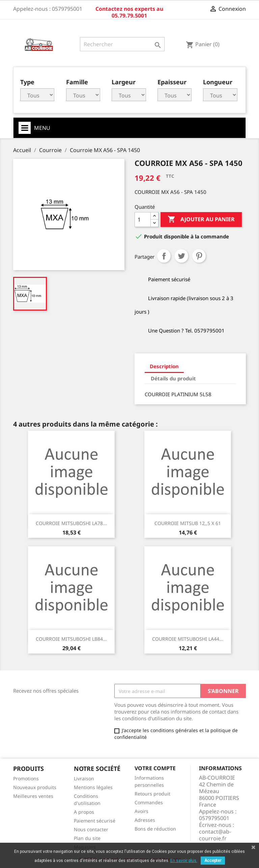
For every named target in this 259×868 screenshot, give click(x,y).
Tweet (181, 256)
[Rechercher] (122, 44)
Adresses (145, 820)
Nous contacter (91, 829)
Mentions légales (93, 787)
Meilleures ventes (33, 796)
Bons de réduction (155, 829)
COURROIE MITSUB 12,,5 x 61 (188, 523)
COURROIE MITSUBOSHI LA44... (188, 639)
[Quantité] (143, 220)
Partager (164, 256)
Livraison (84, 778)
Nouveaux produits (35, 787)
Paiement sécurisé (95, 821)
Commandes (149, 802)
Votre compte (155, 768)
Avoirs (141, 811)
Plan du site (87, 838)
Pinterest (199, 256)
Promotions (26, 778)
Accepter (213, 861)
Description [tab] (164, 366)
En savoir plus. (184, 861)
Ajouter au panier (201, 220)
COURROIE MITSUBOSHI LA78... (71, 523)
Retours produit (152, 794)
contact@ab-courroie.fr (215, 835)
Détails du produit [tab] (173, 378)
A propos (84, 812)
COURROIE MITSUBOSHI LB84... (71, 639)
